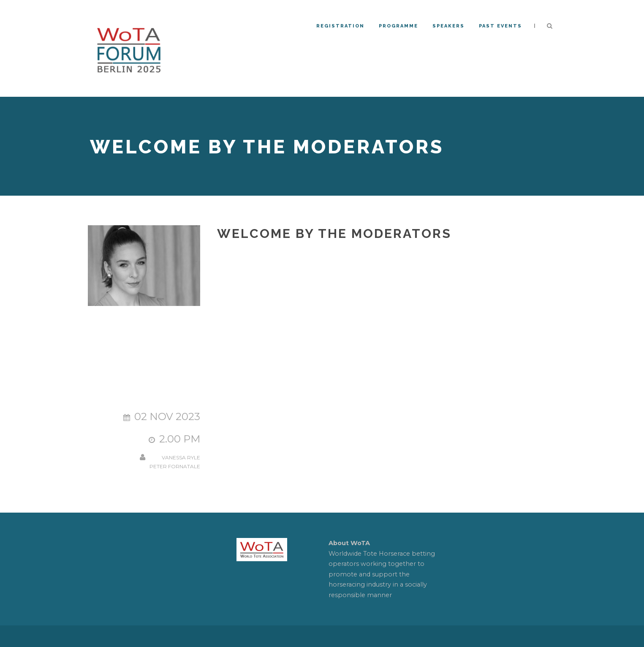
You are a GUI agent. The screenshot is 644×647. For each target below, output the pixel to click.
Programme (398, 26)
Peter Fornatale (175, 466)
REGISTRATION (340, 26)
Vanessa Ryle (181, 457)
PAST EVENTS (500, 26)
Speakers (448, 26)
